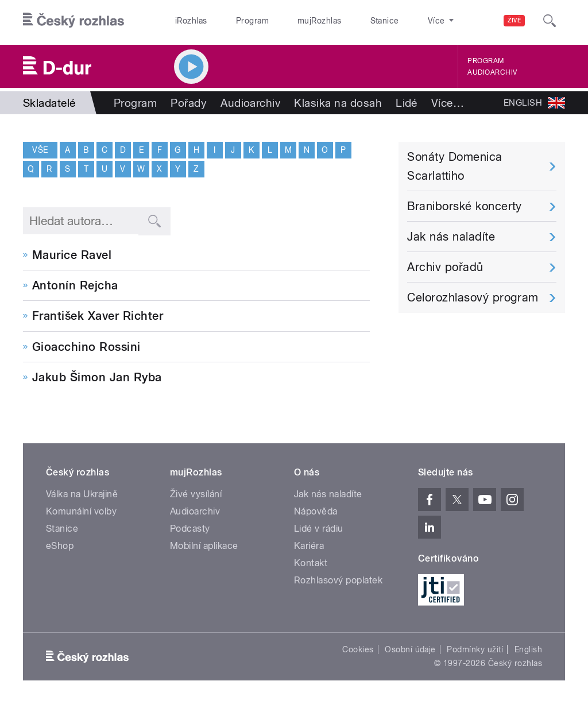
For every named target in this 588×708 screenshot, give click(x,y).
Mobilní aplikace (204, 546)
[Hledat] (550, 21)
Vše (40, 150)
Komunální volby (81, 511)
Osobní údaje (410, 649)
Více (448, 103)
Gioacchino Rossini (86, 347)
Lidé (407, 103)
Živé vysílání (196, 494)
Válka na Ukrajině (82, 494)
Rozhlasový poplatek (338, 580)
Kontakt (311, 563)
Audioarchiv (492, 72)
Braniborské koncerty (465, 206)
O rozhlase (396, 21)
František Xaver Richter (98, 316)
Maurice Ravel (72, 255)
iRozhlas (185, 21)
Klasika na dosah (338, 103)
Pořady (189, 103)
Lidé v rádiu (319, 529)
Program (235, 21)
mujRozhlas (290, 21)
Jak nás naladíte (451, 237)
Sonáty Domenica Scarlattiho (454, 166)
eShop (60, 546)
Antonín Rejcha (75, 285)
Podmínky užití (475, 649)
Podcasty (190, 529)
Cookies (358, 649)
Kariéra (309, 546)
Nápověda (316, 511)
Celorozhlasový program (473, 297)
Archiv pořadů (445, 267)
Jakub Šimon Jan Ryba (97, 377)
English (528, 649)
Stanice (343, 21)
